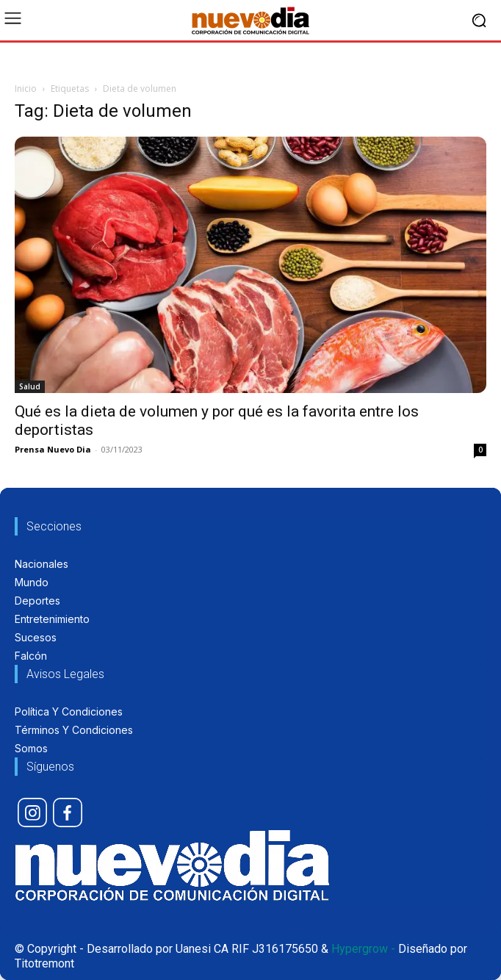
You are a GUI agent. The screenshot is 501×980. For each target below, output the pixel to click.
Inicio (26, 89)
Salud (30, 386)
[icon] (32, 813)
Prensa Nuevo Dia (53, 449)
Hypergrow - (363, 949)
